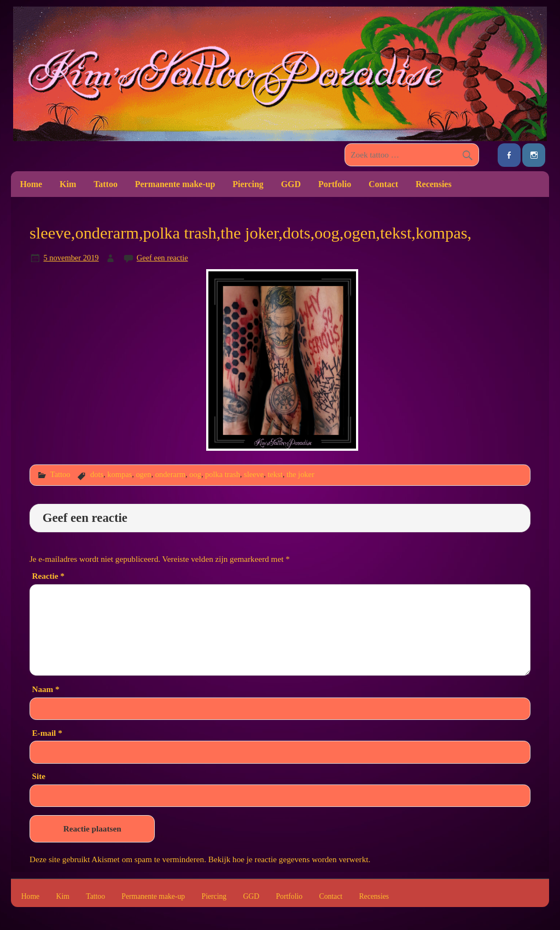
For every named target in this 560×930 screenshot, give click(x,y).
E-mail (47, 733)
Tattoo (106, 184)
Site (38, 776)
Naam (45, 689)
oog (195, 474)
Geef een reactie (162, 258)
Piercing (248, 184)
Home (31, 184)
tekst (275, 474)
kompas (119, 474)
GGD (291, 184)
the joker (301, 474)
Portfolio (335, 184)
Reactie (48, 576)
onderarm (170, 474)
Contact (383, 184)
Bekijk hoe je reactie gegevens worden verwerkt (288, 859)
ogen (143, 474)
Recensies (434, 184)
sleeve (254, 474)
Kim (68, 184)
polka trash (223, 474)
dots (97, 474)
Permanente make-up (175, 184)
